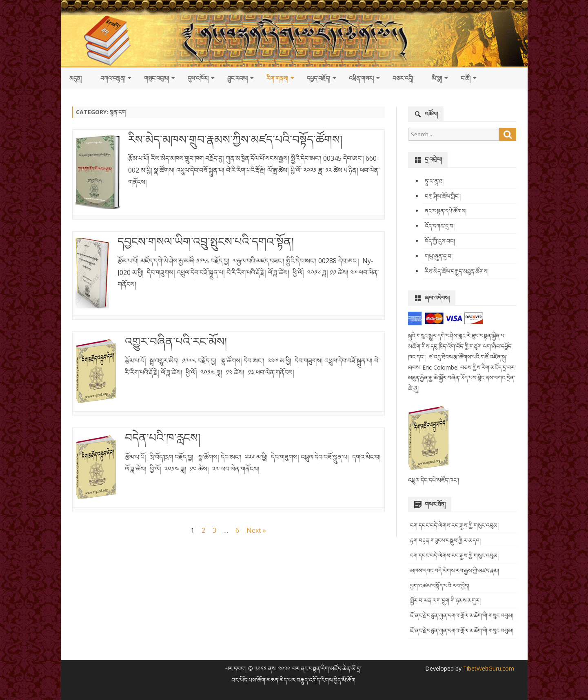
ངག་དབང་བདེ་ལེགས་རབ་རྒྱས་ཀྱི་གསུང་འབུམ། (454, 525)
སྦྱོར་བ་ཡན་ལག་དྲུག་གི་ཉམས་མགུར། (445, 600)
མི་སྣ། (437, 78)
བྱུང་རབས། (237, 78)
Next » (256, 530)
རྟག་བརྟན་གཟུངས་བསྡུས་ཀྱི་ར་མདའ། (445, 540)
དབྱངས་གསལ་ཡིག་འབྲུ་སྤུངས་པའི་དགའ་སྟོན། (206, 241)
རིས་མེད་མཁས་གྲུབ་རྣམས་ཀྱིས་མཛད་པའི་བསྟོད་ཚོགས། (235, 139)
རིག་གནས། (277, 78)
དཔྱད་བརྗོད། (318, 78)
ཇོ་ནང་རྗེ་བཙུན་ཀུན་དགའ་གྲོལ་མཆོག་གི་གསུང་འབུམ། (462, 615)
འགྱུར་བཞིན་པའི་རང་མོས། (176, 341)
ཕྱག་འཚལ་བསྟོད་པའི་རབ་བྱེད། (440, 586)
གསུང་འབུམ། (156, 78)
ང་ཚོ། (466, 78)
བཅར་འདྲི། (403, 78)
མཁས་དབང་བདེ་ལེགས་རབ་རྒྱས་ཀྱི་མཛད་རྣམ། (455, 570)
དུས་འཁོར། (198, 78)
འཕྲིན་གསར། (361, 78)
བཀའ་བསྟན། (113, 78)
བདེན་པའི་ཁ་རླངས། (163, 437)
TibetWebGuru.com (488, 668)
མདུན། (75, 78)
